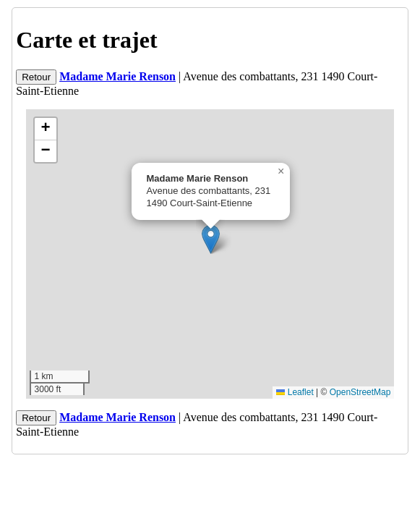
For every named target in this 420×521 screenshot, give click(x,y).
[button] (211, 239)
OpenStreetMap (360, 392)
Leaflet (295, 392)
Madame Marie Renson (117, 76)
